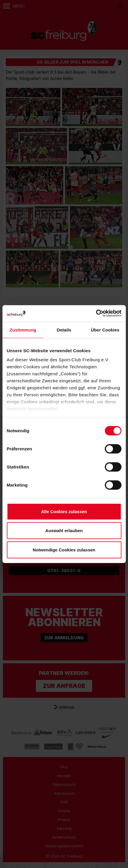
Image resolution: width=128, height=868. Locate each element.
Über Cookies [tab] (105, 330)
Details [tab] (64, 330)
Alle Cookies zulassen (64, 511)
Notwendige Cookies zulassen (64, 550)
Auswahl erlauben (64, 531)
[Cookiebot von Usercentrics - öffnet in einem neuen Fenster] (96, 314)
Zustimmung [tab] (23, 330)
